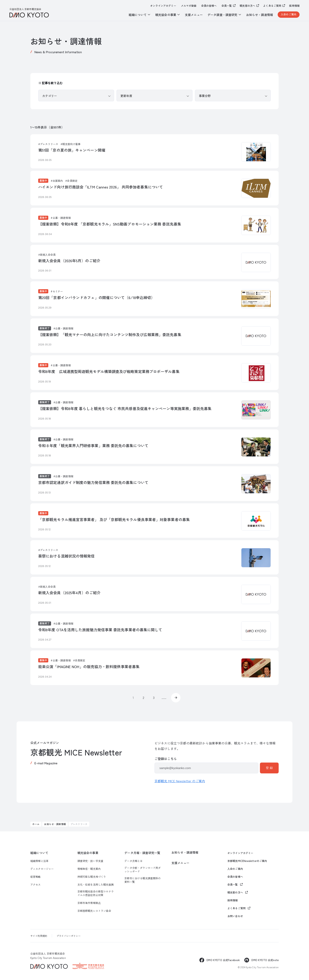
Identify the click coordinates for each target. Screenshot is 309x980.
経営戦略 (36, 877)
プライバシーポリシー (69, 936)
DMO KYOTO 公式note (265, 960)
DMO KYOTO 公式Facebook (223, 960)
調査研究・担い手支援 (90, 861)
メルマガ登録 (189, 6)
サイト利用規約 (39, 936)
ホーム (36, 824)
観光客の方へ (247, 6)
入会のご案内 (289, 14)
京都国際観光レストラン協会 (94, 911)
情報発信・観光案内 (89, 869)
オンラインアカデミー (163, 6)
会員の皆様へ (209, 6)
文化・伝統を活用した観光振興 (96, 885)
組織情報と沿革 (39, 861)
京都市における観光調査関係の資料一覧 (142, 880)
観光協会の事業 (88, 853)
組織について (39, 853)
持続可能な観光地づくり (92, 877)
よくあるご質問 (272, 6)
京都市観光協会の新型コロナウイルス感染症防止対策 (96, 893)
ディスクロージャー (42, 869)
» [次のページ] (176, 698)
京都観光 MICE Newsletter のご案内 (180, 781)
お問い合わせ (235, 916)
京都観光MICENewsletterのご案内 (247, 861)
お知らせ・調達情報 (260, 15)
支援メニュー (194, 15)
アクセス (36, 885)
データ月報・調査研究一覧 (142, 853)
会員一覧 (227, 6)
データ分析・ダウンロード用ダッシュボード (142, 870)
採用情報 (294, 6)
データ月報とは (133, 861)
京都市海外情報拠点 (89, 903)
